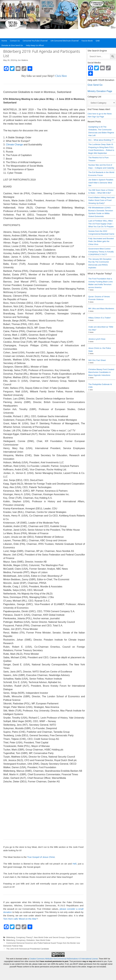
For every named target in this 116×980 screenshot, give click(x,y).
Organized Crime (73, 937)
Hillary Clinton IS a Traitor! (99, 318)
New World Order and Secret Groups (49, 937)
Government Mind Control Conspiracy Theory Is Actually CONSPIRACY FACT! (101, 252)
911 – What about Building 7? (101, 140)
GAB (98, 41)
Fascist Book (87, 41)
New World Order (43, 940)
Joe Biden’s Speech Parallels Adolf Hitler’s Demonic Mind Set (101, 183)
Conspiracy (21, 940)
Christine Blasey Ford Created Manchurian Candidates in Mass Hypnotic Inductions (101, 372)
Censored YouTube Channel (35, 41)
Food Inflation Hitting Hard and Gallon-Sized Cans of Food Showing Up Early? (101, 200)
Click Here (61, 76)
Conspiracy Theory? (24, 937)
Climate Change (14, 145)
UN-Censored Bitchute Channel (65, 41)
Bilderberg (11, 937)
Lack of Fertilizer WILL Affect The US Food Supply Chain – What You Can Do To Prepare (101, 224)
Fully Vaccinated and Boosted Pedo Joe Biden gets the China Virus (101, 241)
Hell (75, 864)
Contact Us (15, 41)
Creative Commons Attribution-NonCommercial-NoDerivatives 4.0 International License (64, 959)
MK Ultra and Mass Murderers (101, 309)
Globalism (31, 940)
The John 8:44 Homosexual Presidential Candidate (28, 949)
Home (4, 41)
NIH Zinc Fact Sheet (97, 360)
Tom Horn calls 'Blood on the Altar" (20, 919)
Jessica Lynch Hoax (97, 339)
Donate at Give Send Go (12, 45)
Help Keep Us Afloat (35, 45)
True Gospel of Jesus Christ (41, 857)
